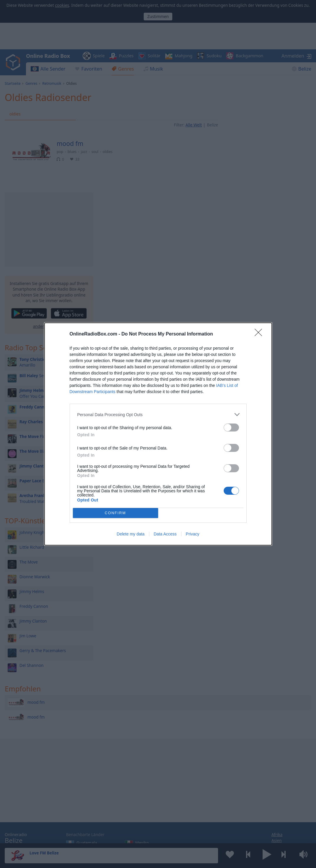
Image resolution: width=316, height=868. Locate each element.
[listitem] (158, 415)
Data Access (165, 534)
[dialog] (158, 434)
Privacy (193, 534)
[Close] (260, 334)
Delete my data (131, 534)
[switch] (231, 428)
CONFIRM (116, 513)
